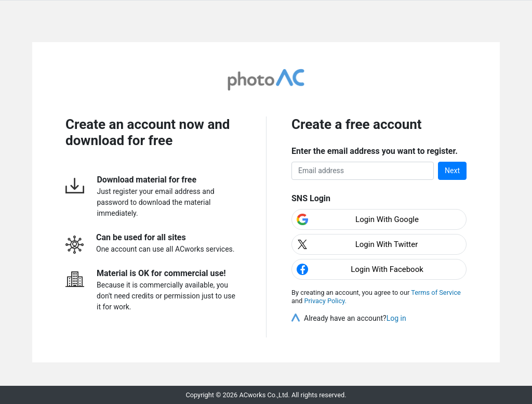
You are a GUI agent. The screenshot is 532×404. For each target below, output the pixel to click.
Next (452, 171)
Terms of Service (436, 292)
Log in (396, 318)
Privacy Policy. (325, 301)
